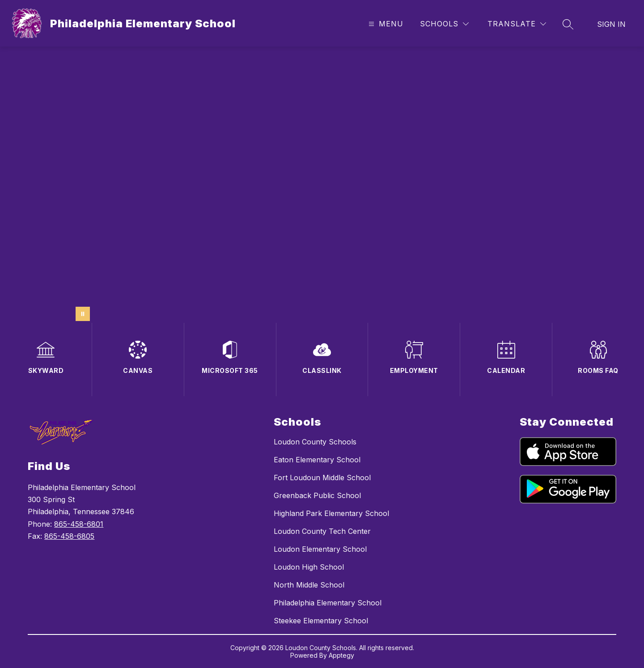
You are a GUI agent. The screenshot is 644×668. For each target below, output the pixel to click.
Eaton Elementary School (317, 460)
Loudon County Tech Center (322, 531)
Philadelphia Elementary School (328, 603)
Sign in (611, 24)
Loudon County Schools (315, 442)
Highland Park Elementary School (331, 513)
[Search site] (568, 24)
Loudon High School (309, 567)
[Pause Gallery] (83, 314)
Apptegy (341, 655)
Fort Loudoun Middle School (322, 478)
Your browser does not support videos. (322, 185)
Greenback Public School (317, 495)
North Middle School (309, 585)
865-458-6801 (79, 524)
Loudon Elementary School (320, 549)
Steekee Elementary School (321, 621)
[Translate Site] (517, 24)
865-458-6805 (69, 536)
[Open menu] (385, 24)
